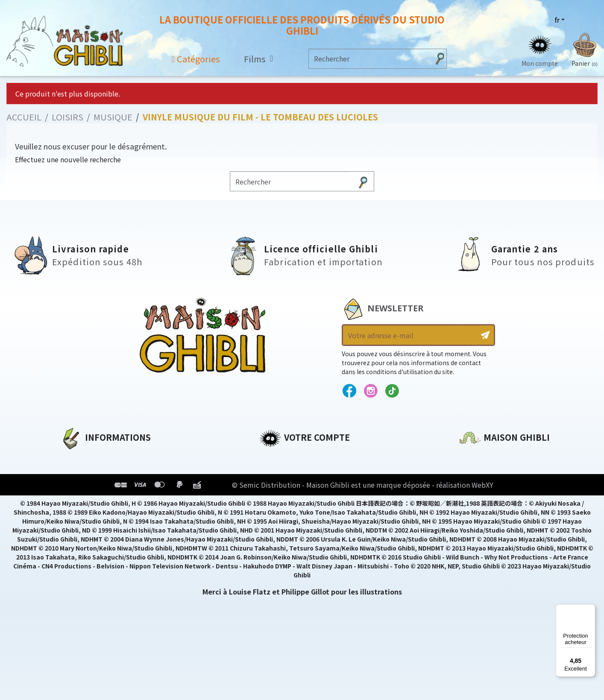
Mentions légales (91, 472)
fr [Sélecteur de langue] (557, 20)
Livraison (77, 515)
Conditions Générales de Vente (117, 501)
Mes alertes (280, 530)
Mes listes (277, 515)
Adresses (275, 486)
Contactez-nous (488, 537)
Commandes (282, 472)
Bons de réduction (293, 501)
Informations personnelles (308, 457)
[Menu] (590, 609)
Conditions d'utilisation (105, 486)
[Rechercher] (369, 59)
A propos (76, 457)
